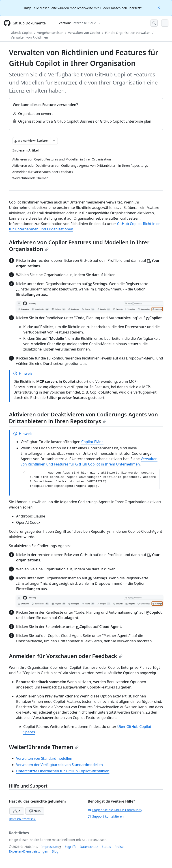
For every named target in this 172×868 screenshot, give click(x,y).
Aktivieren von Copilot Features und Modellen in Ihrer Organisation (79, 246)
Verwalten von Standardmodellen (44, 758)
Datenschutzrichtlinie (22, 819)
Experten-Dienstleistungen (29, 851)
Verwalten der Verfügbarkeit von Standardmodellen (59, 765)
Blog (55, 851)
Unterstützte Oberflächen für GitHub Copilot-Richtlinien (63, 771)
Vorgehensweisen (50, 33)
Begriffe (70, 847)
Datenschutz (89, 847)
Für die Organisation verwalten (128, 33)
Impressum (50, 847)
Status (106, 847)
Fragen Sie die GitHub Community (115, 810)
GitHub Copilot (22, 33)
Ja (17, 811)
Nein (35, 811)
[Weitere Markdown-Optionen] (54, 141)
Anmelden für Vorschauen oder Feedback (66, 656)
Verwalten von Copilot (84, 33)
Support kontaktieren (106, 816)
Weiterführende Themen (44, 747)
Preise (119, 847)
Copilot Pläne (92, 442)
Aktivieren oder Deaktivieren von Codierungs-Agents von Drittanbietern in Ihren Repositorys (83, 418)
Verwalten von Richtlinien (29, 37)
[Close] (159, 7)
